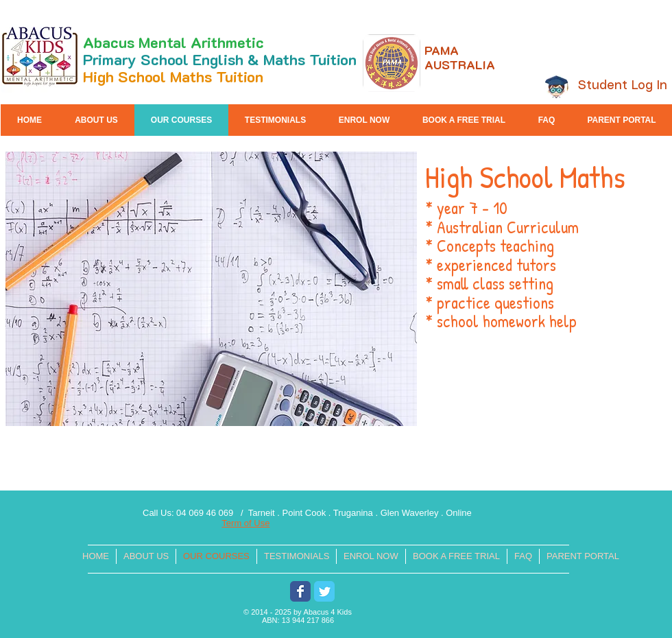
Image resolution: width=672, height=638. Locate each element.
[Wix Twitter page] (324, 591)
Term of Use (245, 523)
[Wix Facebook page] (300, 591)
